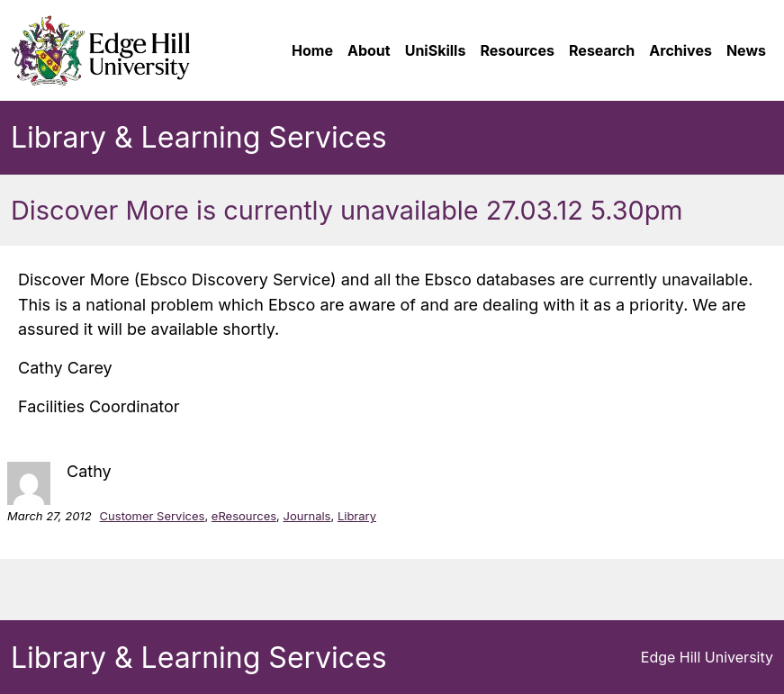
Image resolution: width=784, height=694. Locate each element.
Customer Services (153, 516)
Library (357, 516)
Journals (306, 516)
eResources (244, 516)
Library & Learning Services (199, 137)
